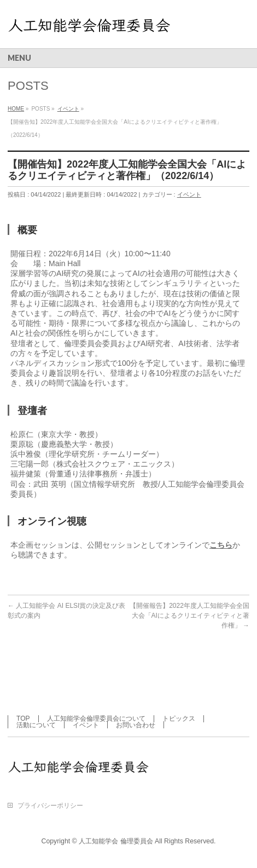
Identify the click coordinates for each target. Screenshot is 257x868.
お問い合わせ (136, 725)
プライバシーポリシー (50, 806)
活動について (36, 725)
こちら (221, 545)
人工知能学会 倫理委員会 (116, 841)
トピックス (179, 718)
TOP (23, 718)
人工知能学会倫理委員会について (96, 718)
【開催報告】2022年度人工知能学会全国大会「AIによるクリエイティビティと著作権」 (189, 616)
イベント (189, 194)
